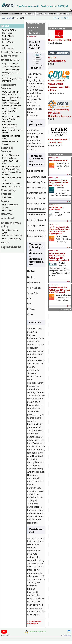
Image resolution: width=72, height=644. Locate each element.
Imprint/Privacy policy (41, 14)
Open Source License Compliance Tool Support (12, 111)
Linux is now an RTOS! (58, 161)
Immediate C (8, 197)
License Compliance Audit (11, 137)
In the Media (8, 36)
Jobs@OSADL (8, 42)
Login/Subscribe (63, 14)
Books (5, 201)
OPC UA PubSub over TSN (12, 179)
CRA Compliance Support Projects (10, 126)
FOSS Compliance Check (10, 143)
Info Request (8, 48)
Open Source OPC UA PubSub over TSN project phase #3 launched (59, 290)
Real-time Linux (9, 158)
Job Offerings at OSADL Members (13, 80)
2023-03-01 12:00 (54, 205)
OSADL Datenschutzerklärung (12, 234)
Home (25, 14)
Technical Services (7, 150)
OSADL (23, 18)
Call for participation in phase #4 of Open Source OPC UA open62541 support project (59, 230)
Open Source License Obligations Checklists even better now (58, 183)
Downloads (8, 218)
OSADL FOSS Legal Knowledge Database (12, 104)
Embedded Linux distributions (56, 208)
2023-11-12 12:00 (54, 178)
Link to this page (66, 635)
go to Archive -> (65, 310)
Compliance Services (8, 86)
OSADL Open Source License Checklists (11, 99)
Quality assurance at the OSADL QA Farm (11, 168)
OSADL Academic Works (10, 206)
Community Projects (8, 192)
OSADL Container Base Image (12, 131)
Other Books (8, 210)
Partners (6, 39)
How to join (7, 33)
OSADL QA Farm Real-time (12, 162)
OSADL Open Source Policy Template (11, 93)
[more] (69, 175)
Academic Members (11, 70)
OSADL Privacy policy (12, 239)
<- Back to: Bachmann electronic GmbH (34, 623)
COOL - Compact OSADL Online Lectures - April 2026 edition (59, 84)
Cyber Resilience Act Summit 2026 (59, 140)
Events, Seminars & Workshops (12, 54)
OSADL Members (11, 60)
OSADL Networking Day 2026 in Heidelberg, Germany (60, 112)
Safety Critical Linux (11, 183)
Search (5, 242)
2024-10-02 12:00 (54, 158)
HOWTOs (7, 214)
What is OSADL (9, 30)
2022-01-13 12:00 (54, 251)
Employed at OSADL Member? (11, 74)
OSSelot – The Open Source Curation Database (11, 119)
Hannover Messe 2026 (60, 39)
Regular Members (10, 64)
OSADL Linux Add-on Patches (12, 173)
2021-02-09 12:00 (54, 285)
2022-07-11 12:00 (54, 224)
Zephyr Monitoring (11, 155)
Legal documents (10, 230)
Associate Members (11, 67)
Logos (5, 45)
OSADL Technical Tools (12, 186)
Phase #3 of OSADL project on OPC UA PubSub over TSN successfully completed (59, 257)
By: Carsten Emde (32, 36)
